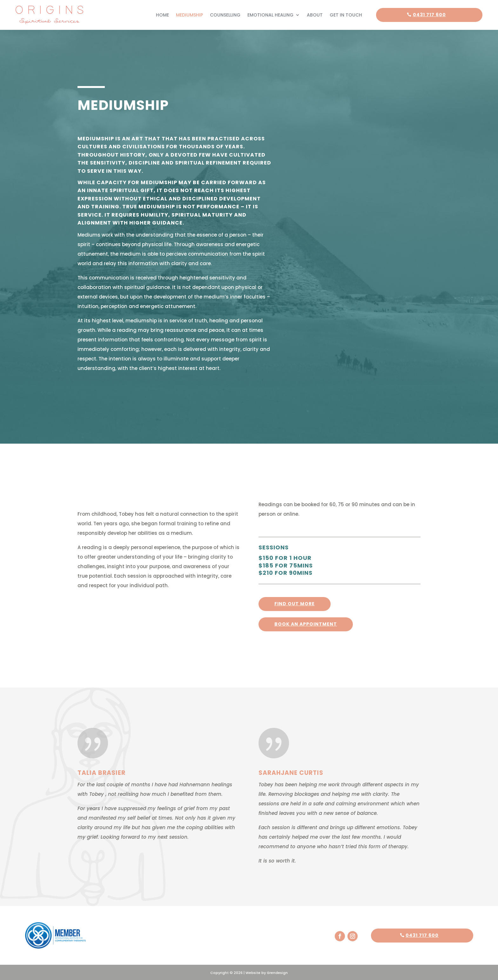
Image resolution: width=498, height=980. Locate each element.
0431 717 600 (429, 14)
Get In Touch (346, 15)
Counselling (225, 15)
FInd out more (295, 603)
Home (162, 15)
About (315, 15)
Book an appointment (306, 623)
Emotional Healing (270, 15)
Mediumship (189, 15)
